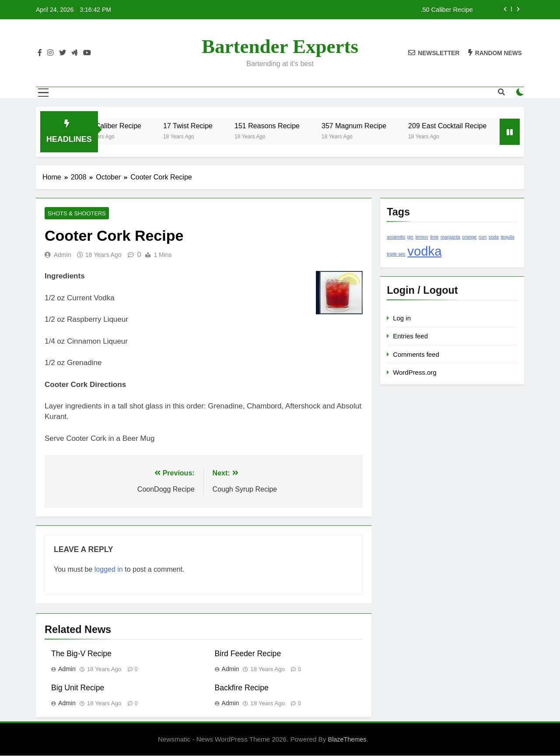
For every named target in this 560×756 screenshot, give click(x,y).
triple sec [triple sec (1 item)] (396, 254)
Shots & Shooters (74, 214)
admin (63, 255)
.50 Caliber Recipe (446, 10)
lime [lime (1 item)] (434, 237)
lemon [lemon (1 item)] (422, 237)
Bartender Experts (280, 46)
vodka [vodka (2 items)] (424, 251)
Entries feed (410, 336)
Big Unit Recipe (78, 688)
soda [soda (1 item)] (494, 237)
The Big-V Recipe (81, 654)
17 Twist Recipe (209, 126)
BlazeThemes (347, 740)
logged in (109, 570)
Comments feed (416, 354)
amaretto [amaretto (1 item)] (396, 237)
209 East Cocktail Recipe (468, 126)
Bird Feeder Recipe (248, 654)
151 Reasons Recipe (288, 126)
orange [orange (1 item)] (469, 237)
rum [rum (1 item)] (483, 237)
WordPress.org (415, 372)
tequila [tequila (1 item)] (507, 237)
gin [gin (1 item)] (410, 237)
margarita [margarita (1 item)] (450, 237)
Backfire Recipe (242, 688)
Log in (402, 318)
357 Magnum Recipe (375, 126)
